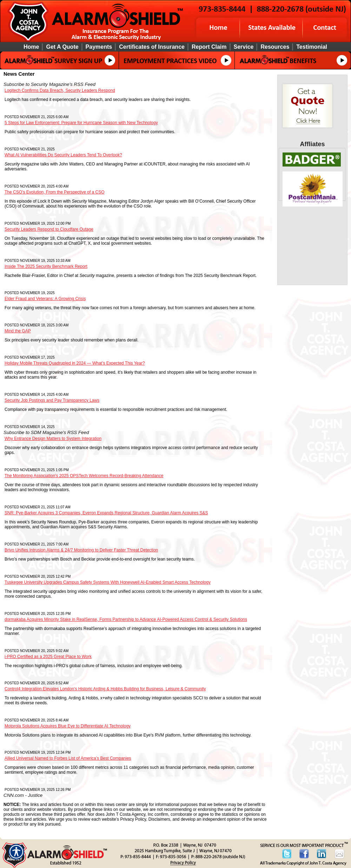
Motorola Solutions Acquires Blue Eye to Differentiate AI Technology (68, 726)
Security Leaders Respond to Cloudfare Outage (49, 229)
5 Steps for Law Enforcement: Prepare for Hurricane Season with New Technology (81, 123)
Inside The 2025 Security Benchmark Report (46, 266)
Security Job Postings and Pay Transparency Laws (52, 400)
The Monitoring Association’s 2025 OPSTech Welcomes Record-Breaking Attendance (84, 476)
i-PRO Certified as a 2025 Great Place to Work (48, 657)
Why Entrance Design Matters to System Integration (53, 439)
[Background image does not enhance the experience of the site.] (175, 47)
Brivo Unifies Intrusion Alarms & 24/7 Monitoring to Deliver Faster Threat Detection (81, 550)
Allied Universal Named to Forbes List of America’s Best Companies (68, 758)
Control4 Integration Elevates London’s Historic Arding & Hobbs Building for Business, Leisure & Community (105, 689)
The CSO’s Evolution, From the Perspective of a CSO (55, 192)
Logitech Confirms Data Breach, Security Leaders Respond (60, 90)
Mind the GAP (18, 331)
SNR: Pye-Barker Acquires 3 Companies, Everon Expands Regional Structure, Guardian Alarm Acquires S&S (106, 513)
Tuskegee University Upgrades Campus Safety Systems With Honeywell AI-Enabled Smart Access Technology (108, 582)
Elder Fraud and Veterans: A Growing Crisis (45, 299)
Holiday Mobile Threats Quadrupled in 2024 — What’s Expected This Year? (75, 363)
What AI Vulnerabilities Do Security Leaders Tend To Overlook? (63, 155)
